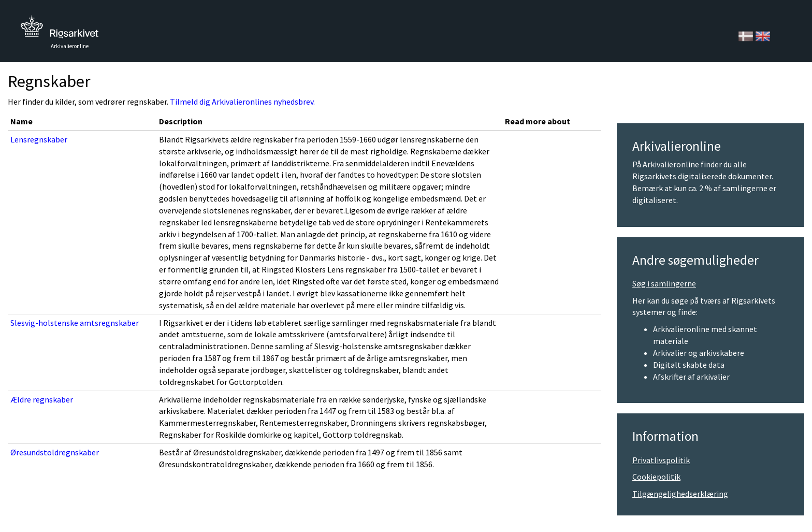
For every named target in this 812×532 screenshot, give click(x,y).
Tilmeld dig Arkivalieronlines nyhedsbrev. (242, 102)
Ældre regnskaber (42, 399)
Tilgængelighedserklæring (680, 494)
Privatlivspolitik (661, 460)
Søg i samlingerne (664, 283)
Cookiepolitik (656, 477)
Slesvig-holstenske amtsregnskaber (75, 323)
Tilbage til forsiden (60, 30)
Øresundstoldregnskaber (55, 452)
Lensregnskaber (39, 139)
